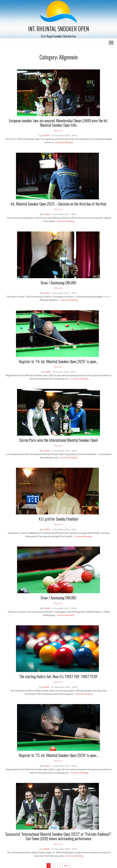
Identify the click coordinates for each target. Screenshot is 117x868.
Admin (46, 135)
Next (67, 866)
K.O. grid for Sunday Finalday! (58, 519)
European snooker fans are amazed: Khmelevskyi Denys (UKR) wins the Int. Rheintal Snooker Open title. (58, 123)
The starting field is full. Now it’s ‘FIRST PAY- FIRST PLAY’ (59, 676)
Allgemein (58, 130)
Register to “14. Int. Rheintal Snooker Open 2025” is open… (58, 361)
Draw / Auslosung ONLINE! (59, 283)
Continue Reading (64, 142)
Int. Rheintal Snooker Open (58, 29)
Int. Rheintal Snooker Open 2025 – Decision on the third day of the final (58, 204)
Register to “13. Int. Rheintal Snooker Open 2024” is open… (58, 755)
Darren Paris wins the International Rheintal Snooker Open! (59, 440)
